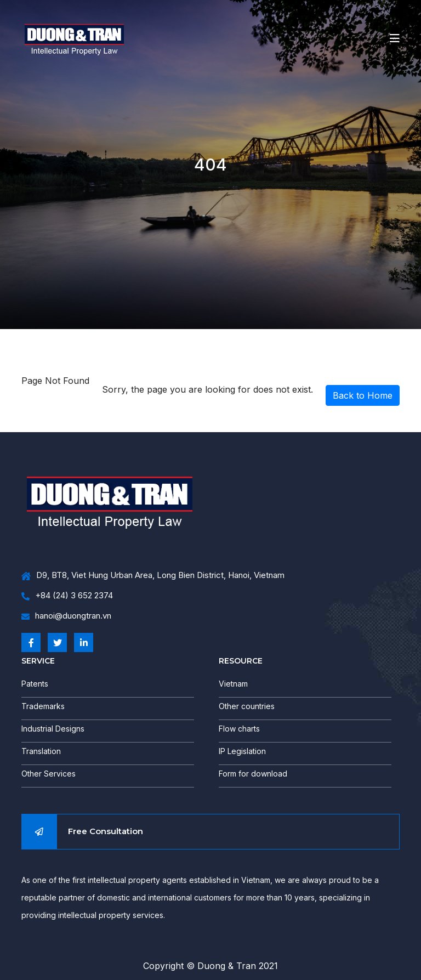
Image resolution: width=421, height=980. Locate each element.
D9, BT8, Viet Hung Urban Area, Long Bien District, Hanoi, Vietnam (153, 576)
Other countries (247, 706)
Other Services (49, 774)
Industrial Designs (53, 729)
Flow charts (239, 729)
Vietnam (233, 684)
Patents (35, 684)
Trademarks (43, 706)
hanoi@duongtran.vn (66, 616)
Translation (41, 751)
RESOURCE (241, 661)
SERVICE (38, 661)
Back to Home (363, 395)
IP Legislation (242, 751)
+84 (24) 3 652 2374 (67, 596)
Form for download (253, 774)
